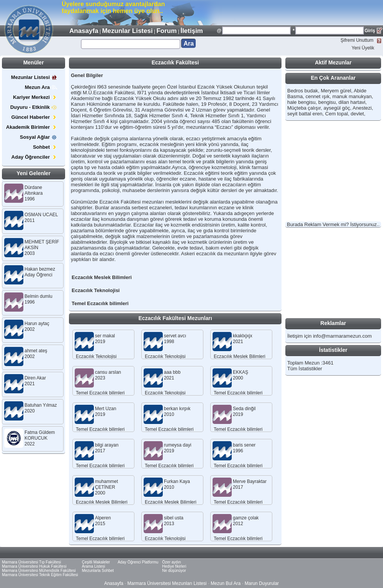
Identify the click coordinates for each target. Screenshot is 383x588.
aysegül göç (337, 108)
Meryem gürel (336, 91)
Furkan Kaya (177, 481)
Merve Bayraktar (250, 481)
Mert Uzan (106, 409)
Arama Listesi (94, 566)
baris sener (244, 445)
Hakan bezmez (40, 269)
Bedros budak (303, 91)
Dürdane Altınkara (34, 190)
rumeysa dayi (178, 445)
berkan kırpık (177, 409)
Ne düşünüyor (174, 571)
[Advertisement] (293, 12)
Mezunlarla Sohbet (98, 571)
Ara (189, 44)
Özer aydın (171, 562)
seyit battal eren (305, 114)
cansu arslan (108, 372)
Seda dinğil (244, 409)
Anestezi (362, 108)
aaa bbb (172, 372)
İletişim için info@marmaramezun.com (330, 336)
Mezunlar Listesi (127, 31)
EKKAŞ (241, 372)
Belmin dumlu (38, 296)
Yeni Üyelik (363, 48)
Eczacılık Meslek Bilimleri (102, 277)
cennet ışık (318, 96)
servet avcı (175, 336)
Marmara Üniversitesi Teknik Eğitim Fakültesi (40, 575)
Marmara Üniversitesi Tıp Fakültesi (31, 562)
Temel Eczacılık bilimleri (100, 303)
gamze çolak (246, 518)
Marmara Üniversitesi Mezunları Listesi (167, 583)
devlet (358, 114)
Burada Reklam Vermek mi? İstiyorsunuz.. (333, 224)
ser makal (105, 336)
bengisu (327, 102)
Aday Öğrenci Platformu (138, 562)
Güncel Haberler (34, 117)
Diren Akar (35, 378)
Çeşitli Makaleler (96, 562)
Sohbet (45, 147)
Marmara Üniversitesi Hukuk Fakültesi (34, 566)
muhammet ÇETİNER (106, 484)
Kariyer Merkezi (35, 97)
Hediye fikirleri (174, 566)
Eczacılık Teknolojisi (96, 290)
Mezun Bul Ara (226, 583)
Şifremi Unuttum (357, 40)
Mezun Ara (41, 87)
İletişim (192, 31)
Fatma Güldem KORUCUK (40, 435)
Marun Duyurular (262, 583)
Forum (166, 31)
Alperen (103, 518)
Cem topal (336, 114)
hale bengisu (301, 102)
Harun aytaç (37, 324)
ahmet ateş (36, 351)
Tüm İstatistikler (305, 369)
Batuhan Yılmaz (41, 405)
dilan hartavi (352, 102)
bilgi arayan (107, 445)
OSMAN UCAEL (41, 215)
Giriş (370, 31)
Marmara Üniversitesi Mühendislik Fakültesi (39, 571)
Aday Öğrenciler (34, 157)
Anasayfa (84, 31)
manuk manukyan (352, 96)
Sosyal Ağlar (39, 137)
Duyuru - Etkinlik (34, 107)
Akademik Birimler (32, 127)
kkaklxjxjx (243, 336)
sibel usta (174, 518)
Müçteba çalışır (304, 108)
